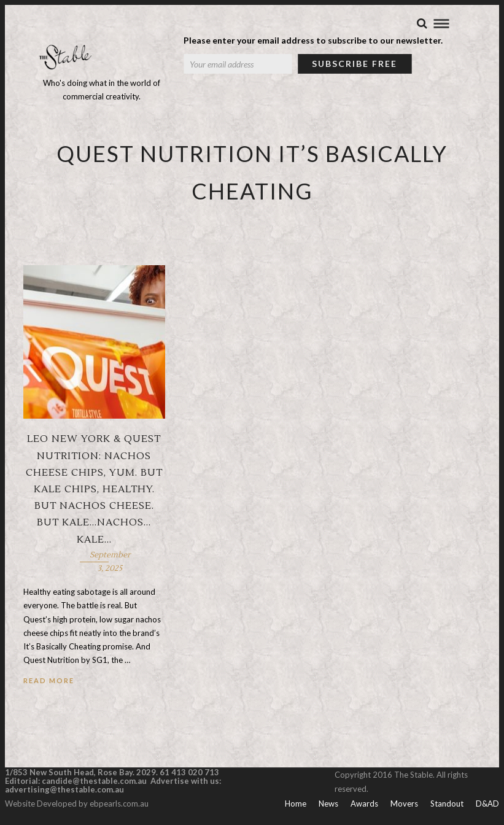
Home (296, 804)
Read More (49, 681)
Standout (447, 804)
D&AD (487, 804)
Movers (404, 804)
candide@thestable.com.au (95, 781)
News (328, 804)
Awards (364, 804)
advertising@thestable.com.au (64, 790)
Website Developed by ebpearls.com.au (77, 804)
